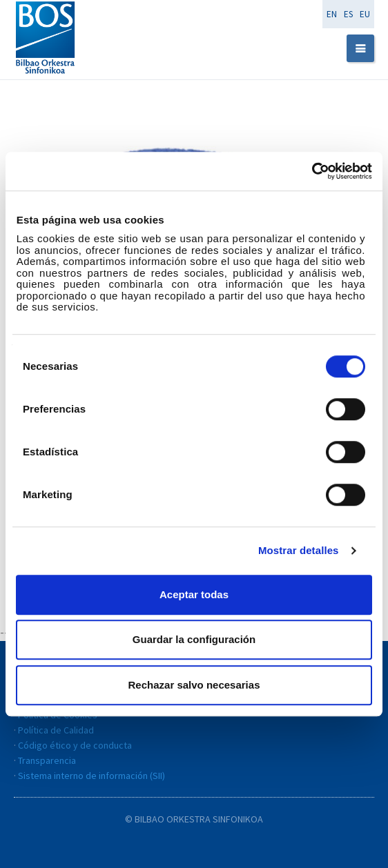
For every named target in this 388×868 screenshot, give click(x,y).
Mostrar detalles (299, 550)
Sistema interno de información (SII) (91, 776)
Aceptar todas (194, 594)
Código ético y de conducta (75, 745)
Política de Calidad (56, 730)
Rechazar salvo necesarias (194, 685)
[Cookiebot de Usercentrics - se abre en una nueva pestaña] (312, 171)
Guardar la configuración (194, 639)
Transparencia (47, 760)
